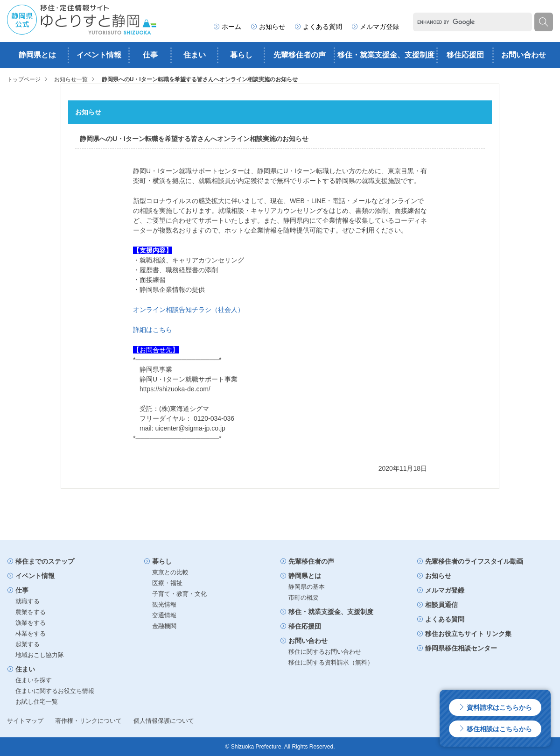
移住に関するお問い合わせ (325, 652)
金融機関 (164, 626)
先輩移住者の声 (300, 55)
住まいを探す (34, 680)
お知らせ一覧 (71, 79)
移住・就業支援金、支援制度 (386, 55)
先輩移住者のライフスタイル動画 (470, 561)
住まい (195, 55)
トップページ (24, 79)
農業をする (31, 612)
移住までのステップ (41, 561)
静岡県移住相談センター (457, 648)
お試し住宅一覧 (37, 702)
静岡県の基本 (307, 587)
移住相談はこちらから (495, 729)
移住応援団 (465, 55)
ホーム (227, 27)
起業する (28, 644)
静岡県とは (37, 55)
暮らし (241, 55)
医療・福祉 (167, 583)
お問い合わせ (524, 55)
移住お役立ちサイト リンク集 (464, 634)
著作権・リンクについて (88, 721)
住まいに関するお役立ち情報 (55, 691)
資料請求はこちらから (495, 707)
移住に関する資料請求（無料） (331, 662)
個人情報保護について (164, 721)
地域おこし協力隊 (40, 655)
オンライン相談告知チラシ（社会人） (189, 310)
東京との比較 (170, 572)
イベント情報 (99, 55)
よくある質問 (318, 27)
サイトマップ (25, 721)
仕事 (150, 55)
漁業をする (31, 623)
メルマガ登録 (375, 27)
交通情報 (164, 615)
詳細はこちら (153, 330)
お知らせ (268, 27)
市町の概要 (304, 597)
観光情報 (164, 604)
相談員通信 (437, 605)
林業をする (31, 633)
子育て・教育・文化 (179, 594)
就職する (28, 601)
